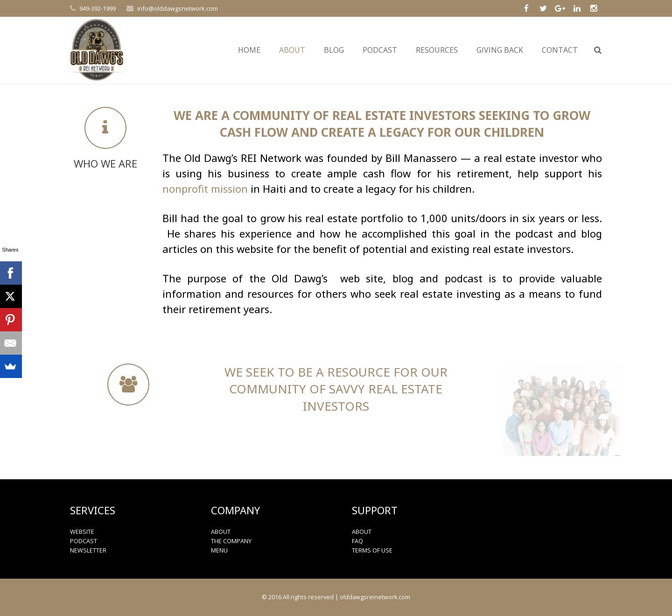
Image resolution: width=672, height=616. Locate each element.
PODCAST (84, 541)
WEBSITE (82, 532)
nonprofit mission (205, 189)
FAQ (357, 541)
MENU (219, 550)
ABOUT (221, 532)
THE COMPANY (231, 541)
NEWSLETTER (88, 550)
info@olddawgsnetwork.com (178, 8)
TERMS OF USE (372, 550)
